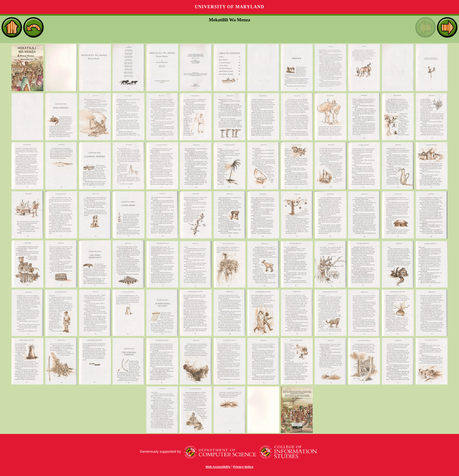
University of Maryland (229, 7)
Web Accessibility (218, 467)
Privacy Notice (243, 467)
